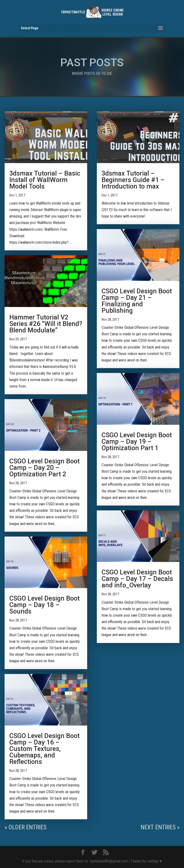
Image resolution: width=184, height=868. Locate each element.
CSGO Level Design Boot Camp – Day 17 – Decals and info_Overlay (137, 579)
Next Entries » (160, 827)
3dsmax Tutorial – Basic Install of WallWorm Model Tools (45, 180)
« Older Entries (26, 827)
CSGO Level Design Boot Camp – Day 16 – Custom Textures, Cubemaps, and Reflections (44, 749)
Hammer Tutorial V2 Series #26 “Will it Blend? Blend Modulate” (46, 324)
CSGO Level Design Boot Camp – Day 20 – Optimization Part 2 (44, 468)
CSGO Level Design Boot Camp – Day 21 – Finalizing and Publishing (137, 301)
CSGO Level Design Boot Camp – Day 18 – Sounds (44, 605)
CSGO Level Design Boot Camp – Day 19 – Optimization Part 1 (137, 442)
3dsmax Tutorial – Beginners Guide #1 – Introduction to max (133, 180)
